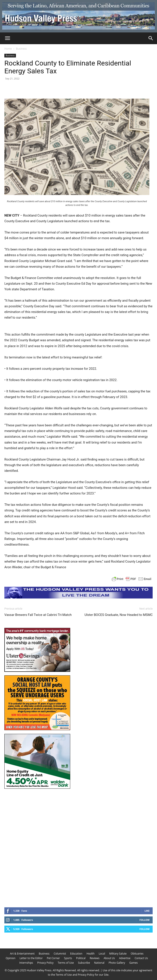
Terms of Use (66, 963)
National (99, 963)
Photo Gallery (117, 963)
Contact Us (141, 958)
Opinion (11, 958)
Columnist (60, 954)
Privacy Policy (45, 963)
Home (8, 49)
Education (76, 954)
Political (81, 958)
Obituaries (137, 954)
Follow (144, 920)
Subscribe (84, 963)
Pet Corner (53, 958)
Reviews (95, 958)
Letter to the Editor (31, 958)
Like (147, 911)
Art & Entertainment (22, 954)
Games (134, 963)
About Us (109, 958)
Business (21, 49)
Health (91, 954)
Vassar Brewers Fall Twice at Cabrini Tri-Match (38, 615)
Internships (26, 963)
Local (102, 954)
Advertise (125, 958)
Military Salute (118, 954)
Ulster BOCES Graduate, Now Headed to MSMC (119, 615)
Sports (68, 958)
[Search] (151, 38)
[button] (7, 38)
